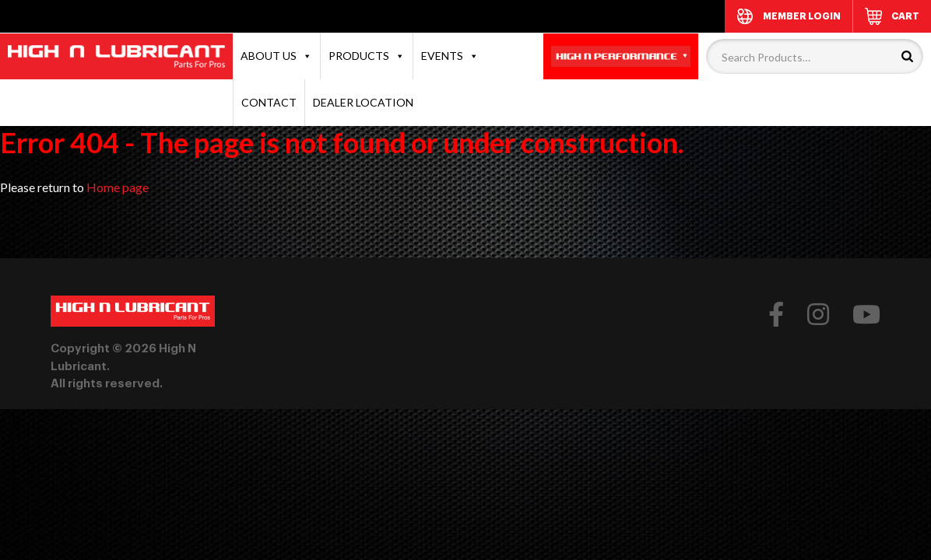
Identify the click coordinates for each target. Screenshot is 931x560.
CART (905, 16)
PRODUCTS (367, 56)
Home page (118, 187)
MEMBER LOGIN (802, 16)
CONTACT (269, 102)
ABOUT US (276, 56)
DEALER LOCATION (363, 102)
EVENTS (450, 56)
